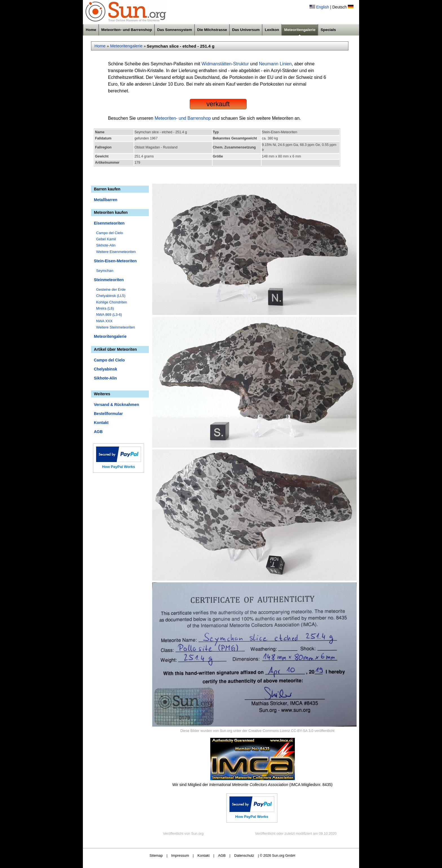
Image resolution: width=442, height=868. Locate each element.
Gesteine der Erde (111, 289)
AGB (98, 432)
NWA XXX (104, 321)
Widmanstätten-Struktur (225, 64)
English (322, 7)
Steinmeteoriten (109, 280)
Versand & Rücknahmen (116, 405)
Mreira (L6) (105, 308)
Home (91, 30)
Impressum (180, 855)
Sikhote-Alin (106, 245)
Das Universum (246, 30)
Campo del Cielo (110, 233)
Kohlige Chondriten (112, 302)
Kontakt (101, 423)
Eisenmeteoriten (109, 223)
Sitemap (156, 855)
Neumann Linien (275, 64)
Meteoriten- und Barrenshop (127, 30)
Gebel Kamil (106, 239)
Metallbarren (106, 200)
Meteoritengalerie (300, 30)
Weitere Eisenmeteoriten (116, 252)
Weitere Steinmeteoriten (116, 327)
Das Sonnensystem (174, 30)
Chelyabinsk (105, 369)
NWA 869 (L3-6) (109, 315)
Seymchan (105, 271)
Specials (328, 30)
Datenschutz (244, 855)
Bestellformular (108, 414)
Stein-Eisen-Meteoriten (115, 261)
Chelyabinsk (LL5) (111, 296)
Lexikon (272, 30)
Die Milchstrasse (212, 30)
